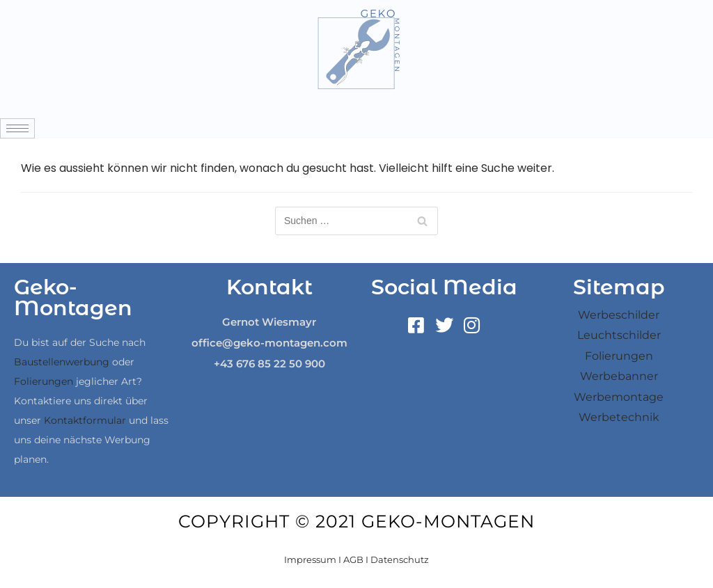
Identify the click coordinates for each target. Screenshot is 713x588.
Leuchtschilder (619, 335)
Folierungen (44, 381)
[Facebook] (416, 326)
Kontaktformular (85, 420)
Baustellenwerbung (62, 362)
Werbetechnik (619, 417)
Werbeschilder (619, 315)
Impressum (310, 559)
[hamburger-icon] (17, 128)
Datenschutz (400, 559)
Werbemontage (619, 397)
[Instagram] (472, 326)
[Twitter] (444, 326)
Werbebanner (619, 376)
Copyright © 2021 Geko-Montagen (356, 521)
